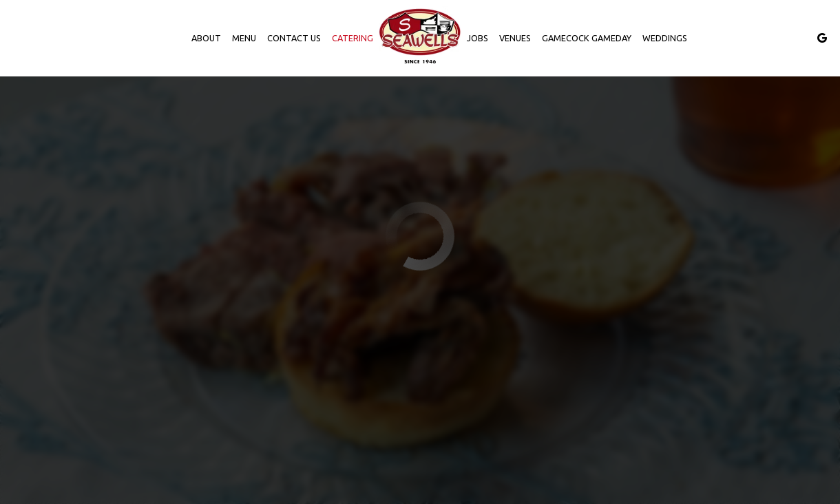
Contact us (294, 38)
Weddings (665, 38)
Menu (244, 38)
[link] (420, 38)
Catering (353, 38)
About (206, 38)
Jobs (477, 38)
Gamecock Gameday (587, 38)
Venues (515, 38)
